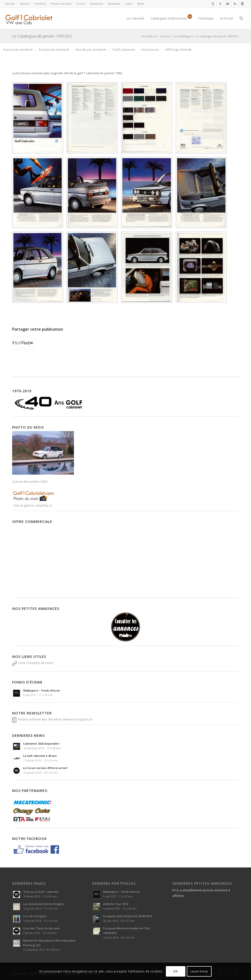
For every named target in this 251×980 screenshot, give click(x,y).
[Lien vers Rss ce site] (235, 4)
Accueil (10, 4)
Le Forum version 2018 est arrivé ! (46, 768)
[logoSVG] (33, 18)
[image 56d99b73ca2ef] (39, 194)
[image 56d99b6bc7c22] (94, 120)
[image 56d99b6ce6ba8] (148, 120)
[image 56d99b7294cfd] (203, 120)
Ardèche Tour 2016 (116, 904)
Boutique (114, 4)
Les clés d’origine (35, 916)
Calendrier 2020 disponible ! (41, 744)
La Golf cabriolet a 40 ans (40, 756)
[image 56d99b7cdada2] (203, 194)
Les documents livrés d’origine (44, 904)
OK (175, 971)
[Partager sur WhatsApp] (19, 343)
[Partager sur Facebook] (13, 343)
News (141, 4)
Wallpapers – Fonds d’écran (42, 690)
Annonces (97, 4)
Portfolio (40, 4)
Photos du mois (61, 4)
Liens (129, 4)
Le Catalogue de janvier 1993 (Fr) (42, 36)
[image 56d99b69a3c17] (39, 120)
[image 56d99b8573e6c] (203, 269)
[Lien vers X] (213, 4)
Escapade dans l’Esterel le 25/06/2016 (128, 916)
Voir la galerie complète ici (32, 505)
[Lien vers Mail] (228, 4)
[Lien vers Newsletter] (242, 4)
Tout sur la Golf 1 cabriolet (41, 892)
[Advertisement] (125, 560)
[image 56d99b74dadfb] (94, 194)
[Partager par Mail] (31, 343)
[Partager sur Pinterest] (22, 343)
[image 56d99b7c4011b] (39, 269)
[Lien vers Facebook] (220, 4)
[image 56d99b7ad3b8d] (148, 194)
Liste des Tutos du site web (41, 928)
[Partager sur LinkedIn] (26, 343)
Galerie (25, 4)
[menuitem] (11, 4)
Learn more (199, 971)
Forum (81, 4)
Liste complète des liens (36, 663)
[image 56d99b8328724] (94, 269)
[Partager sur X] (16, 343)
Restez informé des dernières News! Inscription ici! (55, 719)
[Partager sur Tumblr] (28, 343)
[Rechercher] (241, 18)
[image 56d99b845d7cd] (148, 269)
